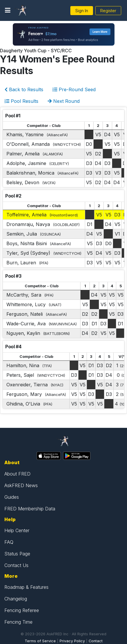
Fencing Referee (22, 610)
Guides (12, 497)
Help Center (17, 530)
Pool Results (22, 101)
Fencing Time (18, 622)
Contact (96, 641)
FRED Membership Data (30, 509)
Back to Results (24, 89)
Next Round (64, 101)
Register (108, 11)
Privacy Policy (72, 641)
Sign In (82, 11)
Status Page (17, 554)
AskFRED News (21, 485)
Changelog (16, 599)
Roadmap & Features (26, 587)
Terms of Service (40, 641)
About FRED (17, 474)
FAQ (9, 542)
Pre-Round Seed (74, 89)
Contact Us (16, 565)
